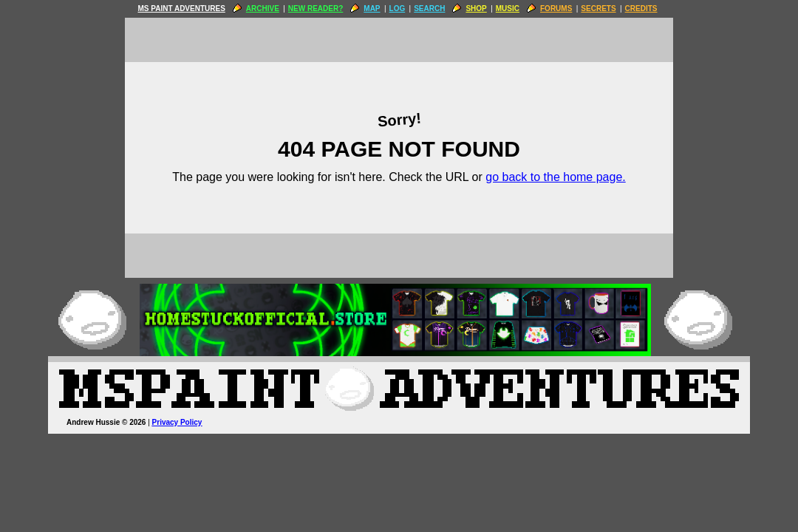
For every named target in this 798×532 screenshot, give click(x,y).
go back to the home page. (555, 177)
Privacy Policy (177, 422)
